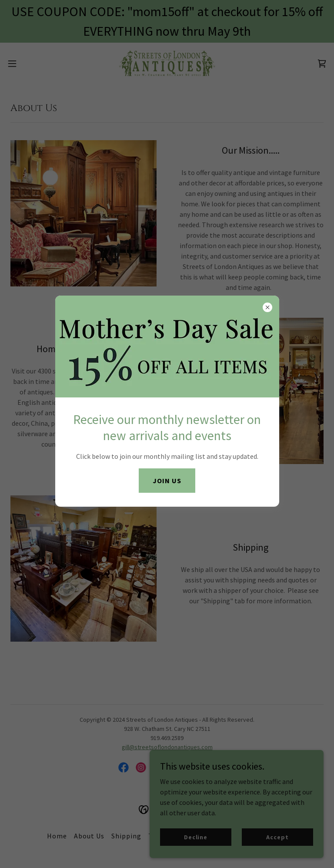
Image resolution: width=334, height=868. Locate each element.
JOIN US (167, 481)
